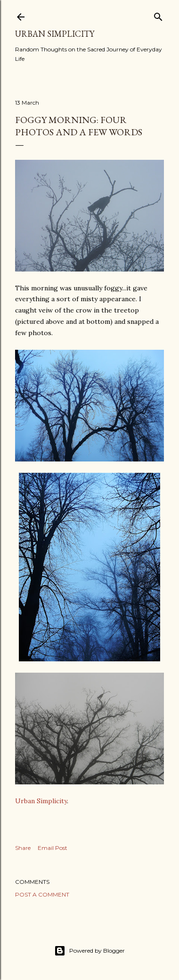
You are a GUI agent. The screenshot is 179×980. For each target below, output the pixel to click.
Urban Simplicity (55, 34)
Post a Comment (42, 894)
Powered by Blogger (89, 951)
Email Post (53, 848)
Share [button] (23, 848)
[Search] (158, 15)
